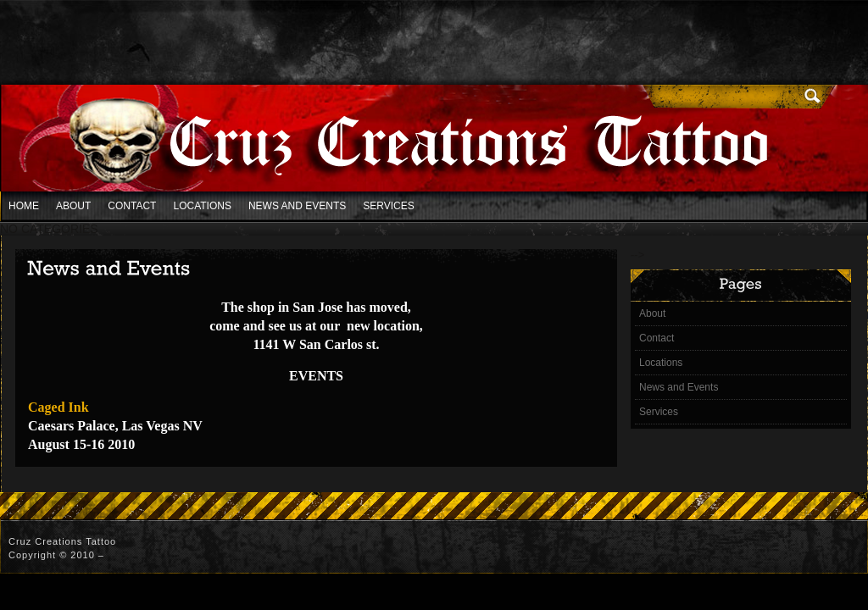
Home (24, 206)
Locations (202, 206)
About (73, 206)
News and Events (297, 206)
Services (388, 206)
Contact (132, 206)
